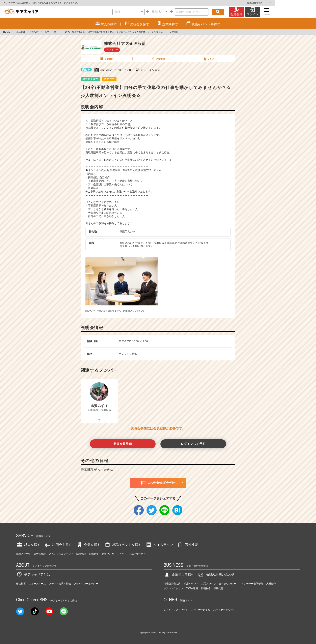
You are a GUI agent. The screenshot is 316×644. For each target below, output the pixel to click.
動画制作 (206, 588)
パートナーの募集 (201, 610)
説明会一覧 (50, 32)
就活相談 (81, 554)
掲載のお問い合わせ (216, 574)
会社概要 (21, 584)
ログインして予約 (193, 444)
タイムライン (159, 545)
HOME (7, 32)
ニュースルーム (37, 584)
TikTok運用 (192, 588)
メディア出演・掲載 (60, 584)
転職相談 (94, 554)
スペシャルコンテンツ (61, 554)
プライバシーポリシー (86, 584)
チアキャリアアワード (176, 610)
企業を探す (88, 545)
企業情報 (158, 59)
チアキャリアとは (33, 574)
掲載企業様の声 (172, 584)
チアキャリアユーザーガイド (133, 554)
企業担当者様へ (300, 3)
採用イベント (191, 584)
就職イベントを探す (123, 545)
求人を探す (28, 545)
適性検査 (187, 545)
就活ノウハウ (23, 554)
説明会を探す (58, 545)
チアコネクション (173, 588)
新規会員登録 (123, 444)
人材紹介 (271, 584)
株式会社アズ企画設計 (27, 32)
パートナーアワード (224, 610)
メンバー (209, 59)
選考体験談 (40, 554)
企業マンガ (108, 554)
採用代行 (218, 588)
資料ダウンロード (229, 584)
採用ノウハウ (209, 584)
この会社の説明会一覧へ (158, 483)
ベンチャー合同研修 (252, 584)
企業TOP (106, 59)
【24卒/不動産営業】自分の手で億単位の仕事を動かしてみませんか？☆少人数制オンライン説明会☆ (113, 32)
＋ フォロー (112, 50)
